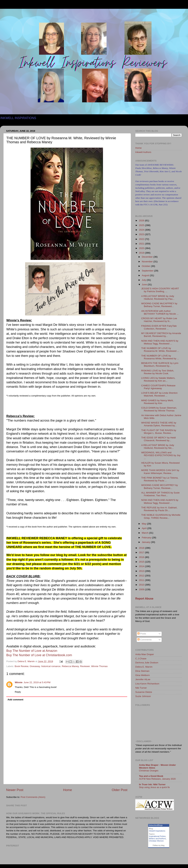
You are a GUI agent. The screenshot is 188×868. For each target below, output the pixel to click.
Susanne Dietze (144, 692)
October (146, 266)
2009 (142, 589)
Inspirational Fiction (157, 836)
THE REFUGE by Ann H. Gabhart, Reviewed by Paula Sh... (159, 509)
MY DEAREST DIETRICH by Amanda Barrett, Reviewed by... (161, 335)
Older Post (120, 790)
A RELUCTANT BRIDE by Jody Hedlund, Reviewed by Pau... (158, 297)
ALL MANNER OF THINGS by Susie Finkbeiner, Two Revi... (160, 494)
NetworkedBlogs (156, 825)
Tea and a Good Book (151, 776)
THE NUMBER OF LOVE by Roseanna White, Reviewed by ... (160, 357)
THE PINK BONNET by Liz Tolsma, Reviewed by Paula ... (160, 479)
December (148, 257)
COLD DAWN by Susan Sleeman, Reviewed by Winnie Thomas (159, 409)
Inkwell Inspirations (157, 831)
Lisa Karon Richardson (147, 684)
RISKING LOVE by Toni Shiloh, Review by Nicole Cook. (158, 372)
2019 (142, 253)
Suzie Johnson (143, 696)
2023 (142, 234)
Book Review (21, 666)
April (145, 528)
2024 (142, 230)
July (144, 280)
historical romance (51, 666)
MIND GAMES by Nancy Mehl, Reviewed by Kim (157, 402)
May (144, 524)
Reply (18, 692)
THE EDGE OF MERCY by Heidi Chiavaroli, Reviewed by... (158, 439)
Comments (145, 640)
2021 (142, 244)
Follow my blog (159, 845)
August (146, 275)
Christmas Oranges (149, 771)
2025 (142, 225)
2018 (142, 548)
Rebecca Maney (70, 666)
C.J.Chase (141, 659)
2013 (142, 571)
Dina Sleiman (142, 671)
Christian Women (156, 841)
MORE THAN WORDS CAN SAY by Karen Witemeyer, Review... (160, 472)
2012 (142, 576)
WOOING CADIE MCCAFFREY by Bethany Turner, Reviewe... (160, 487)
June (145, 285)
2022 (142, 239)
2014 (142, 566)
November (148, 262)
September (148, 271)
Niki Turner (141, 688)
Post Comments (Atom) (33, 797)
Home (67, 790)
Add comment (15, 700)
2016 (142, 557)
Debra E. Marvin (144, 667)
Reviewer (85, 666)
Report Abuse (144, 599)
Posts (142, 634)
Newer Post (15, 790)
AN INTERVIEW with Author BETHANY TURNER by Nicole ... (160, 312)
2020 (142, 248)
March (145, 533)
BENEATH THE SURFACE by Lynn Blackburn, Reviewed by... (160, 364)
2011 (142, 580)
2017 (142, 552)
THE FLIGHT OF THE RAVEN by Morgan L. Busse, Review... (159, 432)
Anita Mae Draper (145, 654)
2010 (142, 585)
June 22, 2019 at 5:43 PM (37, 682)
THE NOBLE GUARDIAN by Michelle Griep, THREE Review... (161, 516)
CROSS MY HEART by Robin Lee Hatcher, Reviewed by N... (159, 320)
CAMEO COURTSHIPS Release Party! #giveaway (158, 387)
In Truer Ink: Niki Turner (152, 784)
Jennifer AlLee (143, 679)
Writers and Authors (157, 839)
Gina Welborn (142, 675)
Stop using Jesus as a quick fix (154, 787)
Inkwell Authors (143, 152)
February (147, 538)
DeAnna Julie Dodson (147, 663)
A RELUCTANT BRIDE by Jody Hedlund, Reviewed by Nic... (158, 447)
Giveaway (35, 666)
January (146, 542)
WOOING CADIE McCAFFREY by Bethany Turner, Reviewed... (159, 305)
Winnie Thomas (99, 666)
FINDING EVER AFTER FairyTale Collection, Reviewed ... (159, 327)
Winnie (19, 682)
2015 (142, 562)
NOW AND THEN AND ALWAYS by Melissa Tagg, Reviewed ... (160, 342)
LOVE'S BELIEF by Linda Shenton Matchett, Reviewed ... (159, 394)
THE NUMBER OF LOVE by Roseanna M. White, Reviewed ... (160, 350)
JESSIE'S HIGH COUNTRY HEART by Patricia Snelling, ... (160, 290)
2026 (142, 221)
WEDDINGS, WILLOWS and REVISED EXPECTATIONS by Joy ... (161, 455)
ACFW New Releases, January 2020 (157, 779)
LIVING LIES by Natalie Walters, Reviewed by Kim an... (158, 379)
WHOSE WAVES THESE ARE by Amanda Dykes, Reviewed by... (159, 424)
